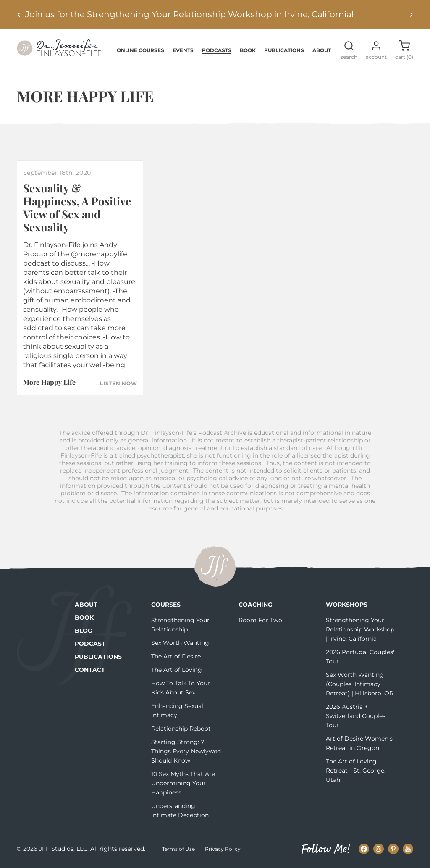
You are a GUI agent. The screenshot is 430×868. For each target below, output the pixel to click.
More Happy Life (49, 382)
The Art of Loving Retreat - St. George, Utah (356, 771)
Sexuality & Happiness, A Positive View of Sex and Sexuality (77, 208)
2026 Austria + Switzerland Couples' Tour (356, 716)
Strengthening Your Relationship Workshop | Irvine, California (360, 629)
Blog (84, 631)
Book (248, 50)
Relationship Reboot (181, 729)
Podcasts (217, 50)
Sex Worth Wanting (180, 643)
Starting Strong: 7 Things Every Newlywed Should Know (186, 751)
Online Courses (140, 50)
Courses (166, 605)
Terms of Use (178, 849)
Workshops (347, 605)
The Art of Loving (177, 670)
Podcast (90, 644)
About (322, 50)
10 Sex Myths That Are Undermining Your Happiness (183, 783)
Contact (90, 670)
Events (183, 50)
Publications (284, 50)
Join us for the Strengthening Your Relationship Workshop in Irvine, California (188, 14)
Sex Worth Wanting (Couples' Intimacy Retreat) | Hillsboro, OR (360, 684)
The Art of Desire (176, 656)
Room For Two (260, 620)
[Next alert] (411, 14)
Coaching (256, 605)
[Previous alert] (19, 14)
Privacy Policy (223, 849)
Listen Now (118, 384)
